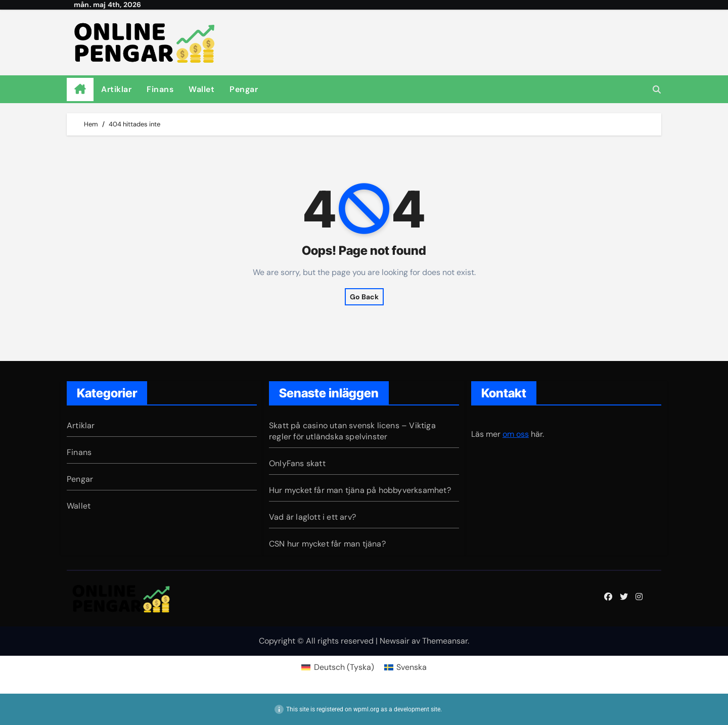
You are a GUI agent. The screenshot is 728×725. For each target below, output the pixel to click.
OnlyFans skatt (297, 463)
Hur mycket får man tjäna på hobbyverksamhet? (360, 490)
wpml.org (366, 709)
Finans (160, 89)
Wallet (201, 89)
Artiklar (116, 89)
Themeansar (445, 641)
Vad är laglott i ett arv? (312, 517)
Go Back (364, 297)
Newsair (395, 641)
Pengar (244, 89)
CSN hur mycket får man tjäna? (327, 544)
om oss (516, 434)
